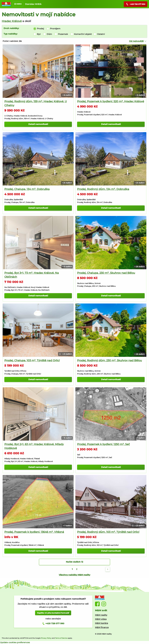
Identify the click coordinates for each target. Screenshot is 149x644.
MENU (18, 4)
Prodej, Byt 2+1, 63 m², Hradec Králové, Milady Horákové (34, 446)
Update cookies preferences (15, 642)
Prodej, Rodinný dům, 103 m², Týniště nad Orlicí (108, 532)
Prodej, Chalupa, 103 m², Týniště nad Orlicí (32, 360)
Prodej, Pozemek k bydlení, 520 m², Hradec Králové (111, 101)
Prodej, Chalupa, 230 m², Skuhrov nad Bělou (106, 273)
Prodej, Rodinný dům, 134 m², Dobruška (103, 189)
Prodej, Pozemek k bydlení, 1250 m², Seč (103, 444)
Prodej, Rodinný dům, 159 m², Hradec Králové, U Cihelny (36, 103)
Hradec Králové (12, 21)
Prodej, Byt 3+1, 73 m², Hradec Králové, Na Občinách (32, 275)
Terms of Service (61, 638)
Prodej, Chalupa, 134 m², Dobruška (27, 189)
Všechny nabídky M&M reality (74, 575)
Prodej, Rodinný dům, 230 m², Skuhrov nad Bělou (109, 360)
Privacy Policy (46, 638)
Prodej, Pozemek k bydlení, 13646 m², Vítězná (34, 532)
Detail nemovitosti (38, 124)
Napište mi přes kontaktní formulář (53, 613)
